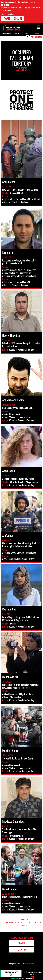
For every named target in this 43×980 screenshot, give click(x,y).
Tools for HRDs (6, 33)
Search (37, 33)
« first (23, 919)
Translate (38, 37)
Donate (16, 33)
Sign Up (21, 950)
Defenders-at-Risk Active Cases (32, 973)
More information (8, 14)
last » (25, 926)
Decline (18, 18)
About (27, 33)
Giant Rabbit (29, 963)
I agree (6, 18)
